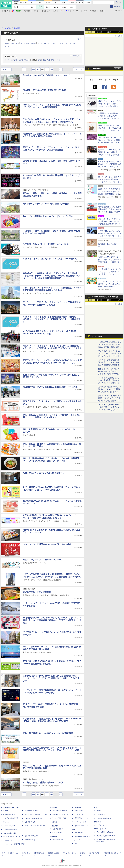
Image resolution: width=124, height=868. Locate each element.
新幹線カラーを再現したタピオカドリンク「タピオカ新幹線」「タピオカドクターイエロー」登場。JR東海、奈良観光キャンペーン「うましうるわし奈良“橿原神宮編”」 (51, 276)
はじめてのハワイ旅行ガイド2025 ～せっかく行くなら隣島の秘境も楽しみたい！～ (110, 398)
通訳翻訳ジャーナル (81, 818)
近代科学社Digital (58, 840)
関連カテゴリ (12, 57)
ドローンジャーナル (10, 826)
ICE (96, 807)
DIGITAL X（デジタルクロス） (35, 826)
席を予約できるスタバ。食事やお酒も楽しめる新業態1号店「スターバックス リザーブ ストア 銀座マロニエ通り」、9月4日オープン (52, 678)
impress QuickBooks (104, 818)
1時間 (90, 32)
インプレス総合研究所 (11, 818)
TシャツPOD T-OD (59, 818)
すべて (7, 43)
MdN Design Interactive (83, 836)
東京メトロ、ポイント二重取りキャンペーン (43, 560)
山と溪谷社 (54, 826)
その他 (61, 43)
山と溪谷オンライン (59, 829)
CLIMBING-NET (58, 833)
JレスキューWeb (80, 822)
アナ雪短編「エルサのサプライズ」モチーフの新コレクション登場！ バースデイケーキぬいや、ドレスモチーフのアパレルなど (110, 274)
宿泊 (101, 11)
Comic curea (101, 814)
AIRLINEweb (79, 811)
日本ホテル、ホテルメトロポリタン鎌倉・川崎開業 (46, 204)
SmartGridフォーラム (32, 811)
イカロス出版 (77, 807)
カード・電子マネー (44, 43)
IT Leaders (7, 822)
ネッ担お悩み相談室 (10, 830)
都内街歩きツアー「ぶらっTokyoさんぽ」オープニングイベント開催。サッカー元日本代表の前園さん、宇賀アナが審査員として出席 (52, 620)
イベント (59, 60)
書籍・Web (15, 43)
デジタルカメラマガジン (12, 836)
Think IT (6, 811)
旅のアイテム (24, 60)
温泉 (55, 11)
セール (7, 47)
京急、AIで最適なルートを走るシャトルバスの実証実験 (48, 733)
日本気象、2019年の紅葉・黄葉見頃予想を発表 (44, 90)
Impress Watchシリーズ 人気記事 (105, 297)
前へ (5, 69)
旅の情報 (33, 60)
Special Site (96, 69)
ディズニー (76, 11)
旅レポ (36, 11)
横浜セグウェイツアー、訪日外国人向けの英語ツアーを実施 (50, 387)
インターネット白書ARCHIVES (14, 844)
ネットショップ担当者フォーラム (36, 814)
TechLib (77, 843)
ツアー (55, 43)
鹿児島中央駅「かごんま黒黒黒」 (38, 592)
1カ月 (119, 32)
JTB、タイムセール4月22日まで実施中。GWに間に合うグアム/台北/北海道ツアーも (109, 221)
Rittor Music (54, 807)
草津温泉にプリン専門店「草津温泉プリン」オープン (47, 75)
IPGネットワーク (100, 829)
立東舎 (55, 822)
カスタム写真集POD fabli (106, 836)
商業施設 (93, 11)
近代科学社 (54, 836)
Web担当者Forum (9, 814)
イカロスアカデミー (81, 826)
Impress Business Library (33, 818)
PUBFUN (97, 822)
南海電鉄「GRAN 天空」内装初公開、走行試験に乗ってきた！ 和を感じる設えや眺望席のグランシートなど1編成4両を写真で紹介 (110, 155)
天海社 (99, 811)
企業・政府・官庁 (48, 60)
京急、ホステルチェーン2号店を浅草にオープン (45, 473)
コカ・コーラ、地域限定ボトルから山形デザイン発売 (47, 544)
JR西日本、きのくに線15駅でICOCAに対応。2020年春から (50, 259)
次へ (80, 69)
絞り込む (12, 40)
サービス (68, 43)
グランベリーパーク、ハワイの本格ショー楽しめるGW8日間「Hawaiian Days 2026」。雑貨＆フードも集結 (110, 286)
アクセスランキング (99, 29)
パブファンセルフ (103, 825)
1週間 (109, 32)
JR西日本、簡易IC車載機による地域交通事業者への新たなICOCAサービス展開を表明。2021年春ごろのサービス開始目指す (52, 319)
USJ (85, 11)
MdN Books (79, 833)
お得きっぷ (46, 11)
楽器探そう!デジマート (60, 814)
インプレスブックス (32, 836)
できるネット (8, 840)
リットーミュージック (60, 811)
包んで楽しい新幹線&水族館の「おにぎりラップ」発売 (48, 216)
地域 (39, 60)
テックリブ (76, 840)
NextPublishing (30, 840)
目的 (75, 43)
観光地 (33, 43)
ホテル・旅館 (25, 43)
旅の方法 (14, 60)
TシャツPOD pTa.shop (105, 832)
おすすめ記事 (97, 337)
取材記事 (27, 11)
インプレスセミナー (32, 822)
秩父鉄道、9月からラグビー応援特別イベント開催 (46, 244)
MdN (74, 830)
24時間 (100, 32)
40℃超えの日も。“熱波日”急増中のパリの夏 (43, 783)
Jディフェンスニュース (83, 814)
